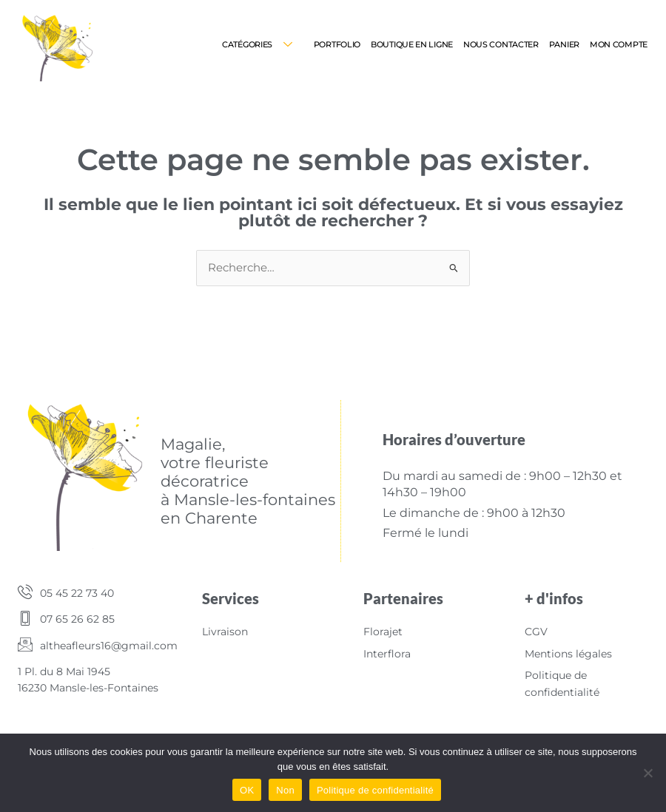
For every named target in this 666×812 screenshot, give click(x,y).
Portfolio (337, 44)
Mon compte (619, 44)
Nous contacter (501, 44)
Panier (564, 44)
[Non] (647, 773)
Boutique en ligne (412, 44)
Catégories (263, 44)
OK (247, 790)
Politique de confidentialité (375, 790)
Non (285, 790)
